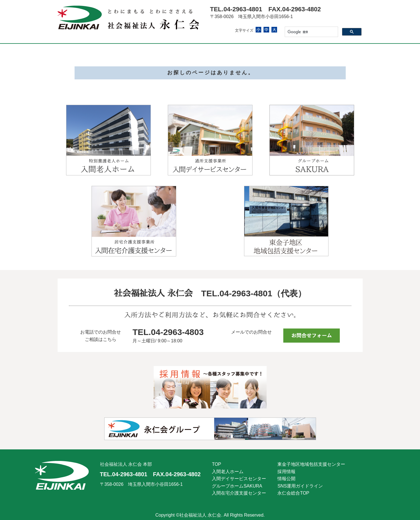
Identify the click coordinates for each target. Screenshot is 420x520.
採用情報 (286, 472)
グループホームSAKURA (237, 486)
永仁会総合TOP (293, 493)
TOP (216, 464)
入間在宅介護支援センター (239, 493)
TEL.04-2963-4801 (236, 9)
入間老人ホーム (228, 472)
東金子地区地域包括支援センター (311, 464)
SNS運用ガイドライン (300, 486)
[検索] (311, 32)
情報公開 (286, 479)
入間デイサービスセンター (239, 479)
